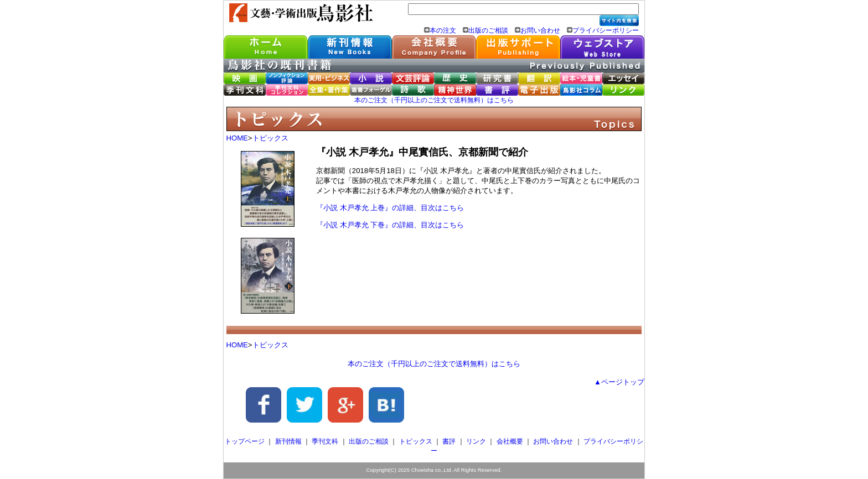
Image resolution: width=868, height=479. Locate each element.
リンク (476, 441)
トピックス (270, 138)
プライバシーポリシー (606, 30)
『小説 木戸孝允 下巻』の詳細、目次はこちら (390, 225)
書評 (449, 441)
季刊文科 (325, 441)
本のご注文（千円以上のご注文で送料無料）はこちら (434, 100)
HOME (237, 138)
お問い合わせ (540, 30)
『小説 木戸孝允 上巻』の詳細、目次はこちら (390, 208)
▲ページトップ (619, 382)
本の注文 (443, 30)
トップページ (245, 441)
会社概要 (510, 441)
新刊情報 (288, 441)
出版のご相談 (488, 30)
